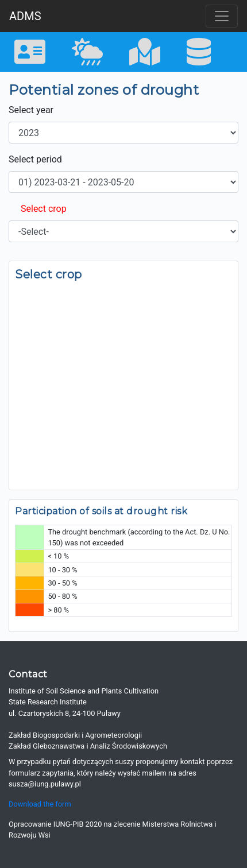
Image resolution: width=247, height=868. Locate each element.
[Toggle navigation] (222, 16)
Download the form (40, 804)
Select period (35, 159)
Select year (31, 110)
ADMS (25, 16)
